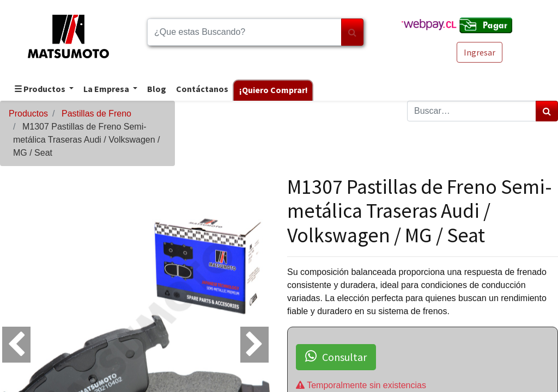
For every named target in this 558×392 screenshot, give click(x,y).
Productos (28, 114)
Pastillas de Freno (96, 114)
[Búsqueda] (352, 32)
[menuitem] (156, 90)
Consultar (336, 357)
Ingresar (480, 52)
